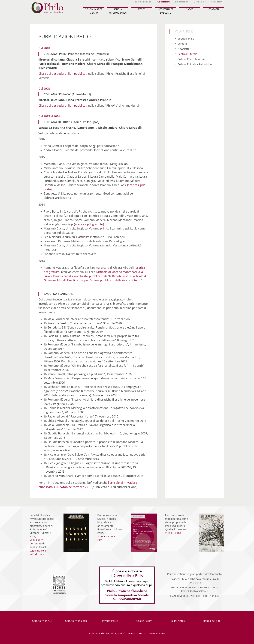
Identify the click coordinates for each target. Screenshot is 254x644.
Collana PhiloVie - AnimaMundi (196, 64)
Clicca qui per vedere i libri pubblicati (63, 74)
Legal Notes (178, 621)
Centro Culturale (187, 54)
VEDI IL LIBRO (173, 533)
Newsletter (216, 2)
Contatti (182, 44)
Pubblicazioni (163, 2)
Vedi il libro (36, 540)
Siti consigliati (182, 2)
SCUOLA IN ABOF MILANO (94, 11)
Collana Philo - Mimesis (191, 59)
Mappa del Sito (212, 621)
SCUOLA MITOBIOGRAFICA (118, 11)
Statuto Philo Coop (76, 621)
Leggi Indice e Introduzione (38, 552)
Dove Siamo (200, 2)
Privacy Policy (110, 621)
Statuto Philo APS (42, 621)
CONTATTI (214, 9)
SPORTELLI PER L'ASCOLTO (166, 11)
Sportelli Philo (186, 39)
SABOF (190, 9)
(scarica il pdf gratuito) (89, 224)
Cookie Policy (144, 621)
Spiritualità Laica (143, 2)
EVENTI (142, 9)
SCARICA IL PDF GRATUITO (106, 538)
